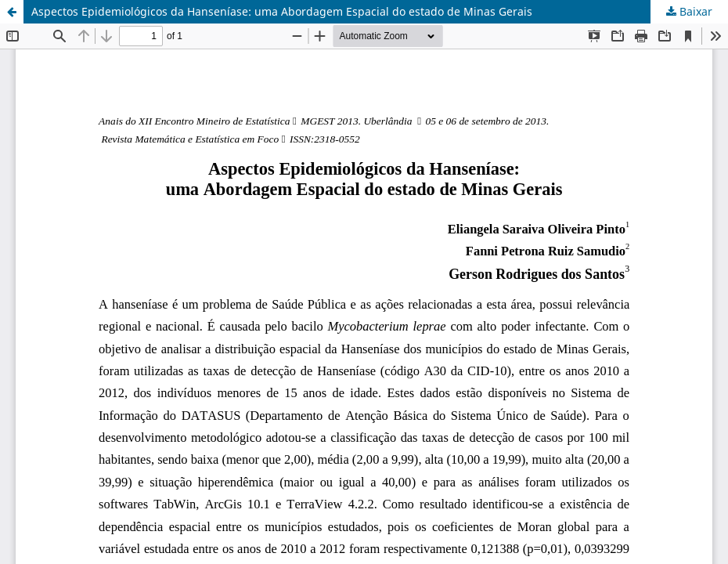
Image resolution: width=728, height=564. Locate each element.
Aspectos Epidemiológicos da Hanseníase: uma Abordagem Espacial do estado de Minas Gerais (282, 11)
